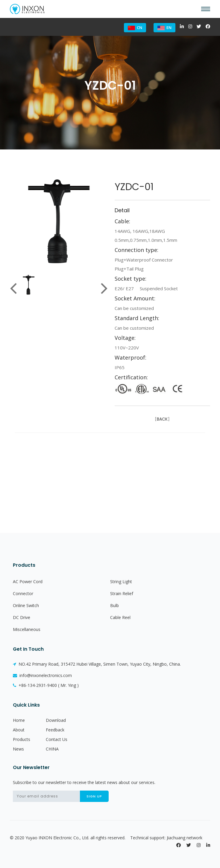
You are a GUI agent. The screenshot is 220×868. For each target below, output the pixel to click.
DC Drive (22, 617)
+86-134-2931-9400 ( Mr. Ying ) (46, 685)
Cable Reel (120, 617)
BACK (162, 419)
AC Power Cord (28, 582)
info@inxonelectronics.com (42, 675)
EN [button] (164, 27)
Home (19, 720)
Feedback (55, 730)
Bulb (114, 605)
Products (22, 739)
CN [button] (135, 27)
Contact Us (57, 739)
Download (56, 720)
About (19, 730)
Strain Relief (122, 593)
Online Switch (26, 605)
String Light (121, 582)
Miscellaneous (27, 629)
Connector (23, 593)
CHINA (52, 749)
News (18, 749)
